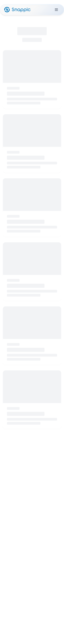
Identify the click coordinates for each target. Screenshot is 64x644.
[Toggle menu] (56, 10)
